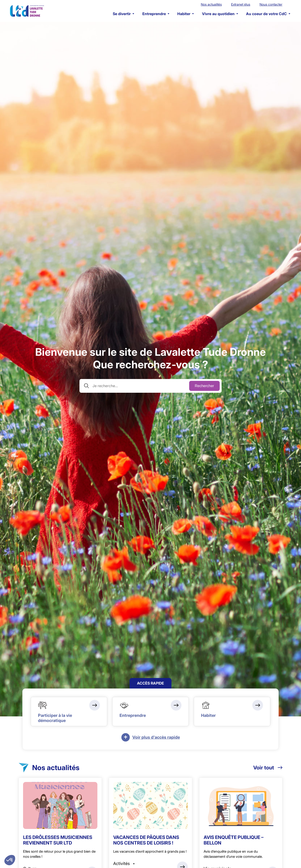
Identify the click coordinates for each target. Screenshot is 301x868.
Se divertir (123, 14)
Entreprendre (156, 14)
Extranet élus (241, 4)
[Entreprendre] (150, 712)
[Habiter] (232, 712)
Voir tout (268, 768)
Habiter (186, 14)
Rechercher (204, 386)
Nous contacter (271, 4)
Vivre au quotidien (220, 14)
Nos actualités (211, 4)
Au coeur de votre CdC (268, 14)
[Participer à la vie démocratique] (69, 712)
